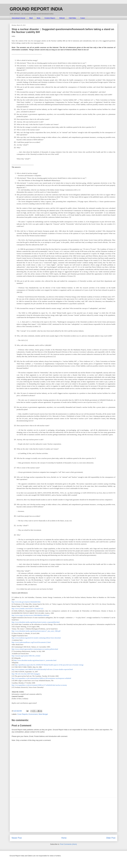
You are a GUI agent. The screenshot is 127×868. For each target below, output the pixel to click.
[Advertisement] (63, 815)
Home (64, 838)
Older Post (111, 838)
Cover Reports (23, 714)
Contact (83, 18)
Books (39, 18)
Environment (33, 714)
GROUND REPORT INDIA (36, 9)
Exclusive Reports (50, 18)
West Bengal (43, 714)
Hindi (31, 18)
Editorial (62, 18)
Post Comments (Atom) (68, 844)
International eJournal (19, 18)
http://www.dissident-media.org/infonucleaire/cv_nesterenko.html (35, 660)
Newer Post (17, 838)
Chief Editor (72, 18)
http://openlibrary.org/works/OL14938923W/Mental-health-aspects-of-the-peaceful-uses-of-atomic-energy (49, 665)
